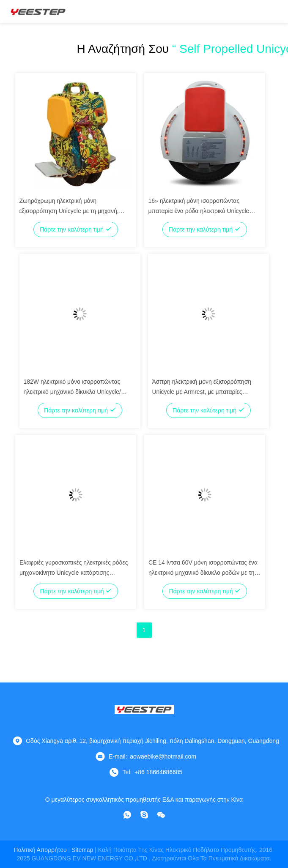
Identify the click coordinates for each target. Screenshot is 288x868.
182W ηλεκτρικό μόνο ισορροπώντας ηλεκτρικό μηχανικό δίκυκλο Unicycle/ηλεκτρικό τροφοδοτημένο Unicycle (73, 392)
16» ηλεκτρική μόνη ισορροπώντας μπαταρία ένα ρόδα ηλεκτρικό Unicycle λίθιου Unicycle (199, 211)
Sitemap (82, 850)
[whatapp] (127, 815)
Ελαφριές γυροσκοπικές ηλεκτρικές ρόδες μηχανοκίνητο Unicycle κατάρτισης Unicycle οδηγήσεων (74, 573)
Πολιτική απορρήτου (40, 850)
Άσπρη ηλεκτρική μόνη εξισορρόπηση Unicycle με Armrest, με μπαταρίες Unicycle (202, 392)
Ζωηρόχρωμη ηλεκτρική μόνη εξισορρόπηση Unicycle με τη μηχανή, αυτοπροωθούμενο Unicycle (69, 211)
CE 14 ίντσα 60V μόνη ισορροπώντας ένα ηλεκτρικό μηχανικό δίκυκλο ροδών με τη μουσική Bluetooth (203, 573)
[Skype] (144, 815)
